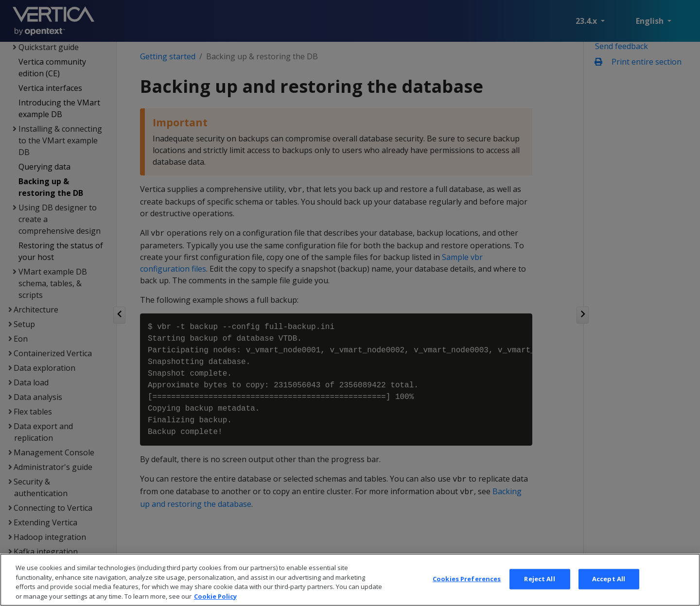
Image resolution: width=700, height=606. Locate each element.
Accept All (609, 590)
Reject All (539, 590)
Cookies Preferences (467, 590)
